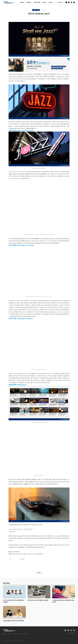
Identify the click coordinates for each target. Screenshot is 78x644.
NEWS (44, 2)
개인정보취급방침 (72, 633)
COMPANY (61, 2)
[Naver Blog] (74, 2)
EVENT (51, 2)
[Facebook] (71, 2)
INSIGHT (29, 2)
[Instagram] (69, 2)
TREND (22, 2)
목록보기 (39, 573)
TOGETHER (37, 2)
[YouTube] (66, 2)
